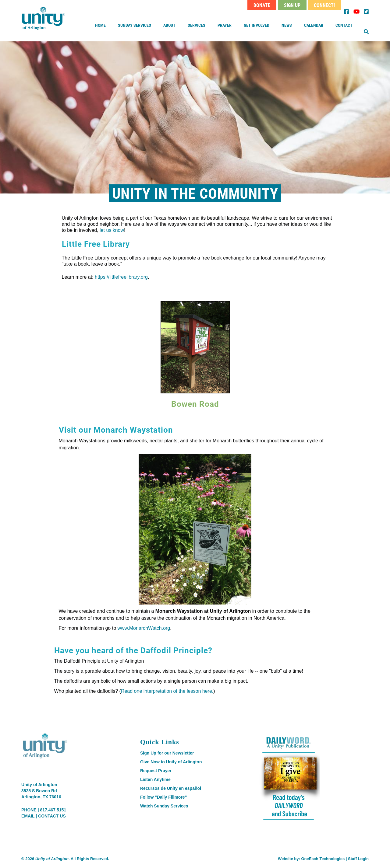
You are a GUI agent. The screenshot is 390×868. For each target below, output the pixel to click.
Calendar (314, 25)
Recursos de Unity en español (171, 788)
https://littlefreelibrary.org (121, 277)
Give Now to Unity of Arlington (171, 762)
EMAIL (28, 816)
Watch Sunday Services (164, 806)
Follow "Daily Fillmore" (163, 797)
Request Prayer (156, 771)
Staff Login (358, 859)
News (287, 25)
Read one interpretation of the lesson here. (167, 691)
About (169, 25)
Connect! (324, 5)
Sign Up (292, 5)
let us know (112, 230)
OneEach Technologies (323, 859)
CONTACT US (52, 816)
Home (100, 25)
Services (197, 25)
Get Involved (257, 25)
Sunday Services (135, 25)
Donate (262, 5)
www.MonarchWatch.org (144, 628)
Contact (344, 25)
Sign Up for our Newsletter (167, 753)
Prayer (225, 25)
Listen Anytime (155, 779)
